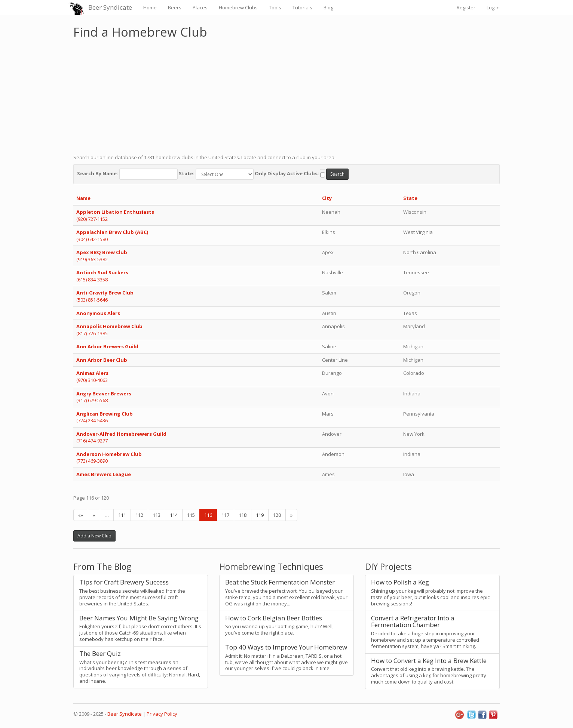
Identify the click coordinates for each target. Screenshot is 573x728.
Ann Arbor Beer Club (102, 360)
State (410, 198)
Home (150, 7)
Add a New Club (94, 536)
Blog (328, 7)
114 (174, 515)
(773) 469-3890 (92, 461)
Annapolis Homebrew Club (109, 326)
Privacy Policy (162, 714)
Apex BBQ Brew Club (102, 252)
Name (83, 198)
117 (225, 515)
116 (208, 515)
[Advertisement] (286, 95)
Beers (175, 7)
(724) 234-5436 (92, 420)
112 (139, 515)
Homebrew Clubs (238, 7)
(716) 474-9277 (92, 441)
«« (81, 515)
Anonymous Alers (98, 313)
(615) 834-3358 (92, 280)
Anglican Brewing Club (105, 414)
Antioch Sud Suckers (102, 272)
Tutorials (302, 7)
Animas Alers (92, 373)
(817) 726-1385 (92, 333)
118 (243, 515)
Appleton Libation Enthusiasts (115, 212)
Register (466, 7)
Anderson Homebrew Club (109, 454)
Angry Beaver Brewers (104, 394)
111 (122, 515)
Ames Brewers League (104, 474)
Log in (493, 7)
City (327, 198)
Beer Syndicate (110, 7)
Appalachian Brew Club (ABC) (112, 232)
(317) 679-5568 (92, 400)
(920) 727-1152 (92, 219)
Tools (275, 7)
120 (277, 515)
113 (157, 515)
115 (191, 515)
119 (260, 515)
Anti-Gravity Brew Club (105, 293)
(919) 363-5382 (92, 259)
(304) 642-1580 (92, 239)
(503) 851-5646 (92, 300)
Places (200, 7)
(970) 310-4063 (92, 380)
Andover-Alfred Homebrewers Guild (121, 434)
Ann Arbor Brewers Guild (107, 346)
